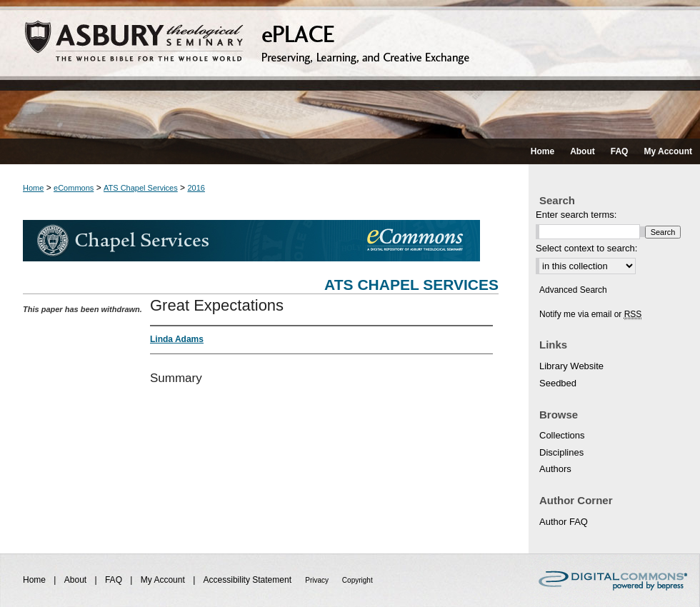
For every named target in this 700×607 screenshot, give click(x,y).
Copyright (357, 580)
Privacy (318, 580)
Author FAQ (564, 522)
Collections (562, 435)
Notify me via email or (590, 314)
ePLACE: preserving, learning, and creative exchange (350, 69)
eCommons (74, 188)
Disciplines (561, 452)
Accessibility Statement (249, 580)
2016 (196, 188)
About (77, 580)
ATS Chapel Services (141, 188)
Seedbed (558, 383)
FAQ (115, 580)
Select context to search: (586, 248)
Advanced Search (573, 290)
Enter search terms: (576, 215)
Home (33, 188)
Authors (555, 469)
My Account (164, 580)
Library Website (571, 366)
